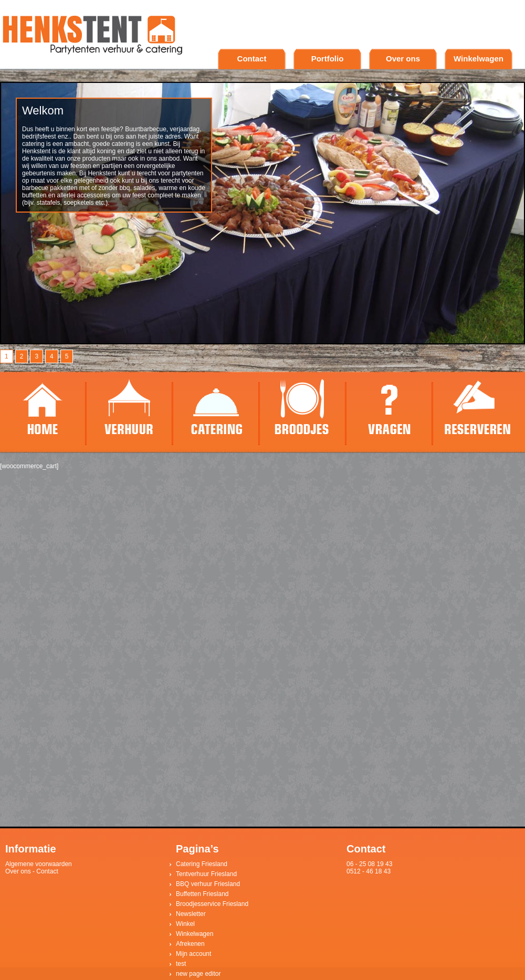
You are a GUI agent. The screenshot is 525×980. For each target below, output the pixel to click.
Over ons (403, 59)
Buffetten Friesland (202, 894)
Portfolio (328, 59)
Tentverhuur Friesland (206, 874)
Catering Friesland (202, 864)
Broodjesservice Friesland (212, 904)
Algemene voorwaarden (39, 864)
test (181, 964)
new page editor (198, 974)
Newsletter (191, 914)
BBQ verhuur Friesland (208, 884)
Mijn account (193, 954)
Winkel (185, 924)
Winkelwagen (479, 59)
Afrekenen (190, 944)
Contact (252, 59)
